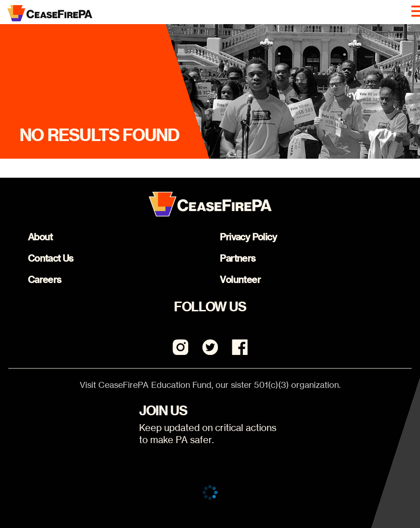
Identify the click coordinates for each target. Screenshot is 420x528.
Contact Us (51, 258)
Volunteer (240, 280)
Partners (238, 258)
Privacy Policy (248, 237)
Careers (45, 280)
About (40, 237)
